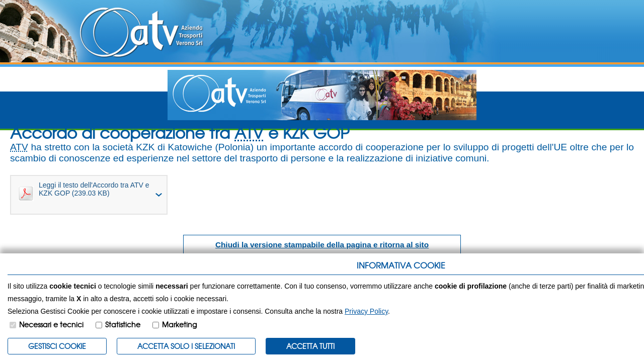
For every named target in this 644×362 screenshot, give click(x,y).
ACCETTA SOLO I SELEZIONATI (186, 346)
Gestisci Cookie (57, 346)
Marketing (179, 324)
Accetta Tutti (310, 346)
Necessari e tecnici (51, 324)
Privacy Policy (366, 311)
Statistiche (123, 324)
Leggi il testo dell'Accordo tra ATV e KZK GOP (84, 191)
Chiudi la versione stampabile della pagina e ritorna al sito (322, 245)
